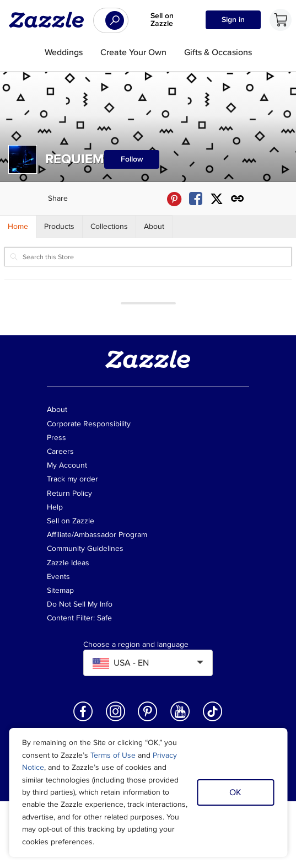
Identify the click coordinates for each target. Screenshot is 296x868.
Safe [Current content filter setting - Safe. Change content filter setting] (104, 618)
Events (58, 577)
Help (55, 507)
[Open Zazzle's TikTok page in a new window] (213, 720)
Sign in (233, 20)
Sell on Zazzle (162, 20)
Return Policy (69, 493)
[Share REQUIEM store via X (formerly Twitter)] (217, 199)
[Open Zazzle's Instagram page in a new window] (116, 720)
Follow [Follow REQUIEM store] (132, 159)
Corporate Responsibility (89, 424)
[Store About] (154, 227)
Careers (60, 451)
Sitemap (60, 590)
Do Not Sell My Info (80, 604)
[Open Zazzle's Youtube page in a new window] (180, 720)
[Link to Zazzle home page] (50, 20)
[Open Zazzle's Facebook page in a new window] (83, 720)
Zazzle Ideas (68, 563)
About (57, 409)
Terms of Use (113, 755)
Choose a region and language (136, 645)
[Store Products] (60, 227)
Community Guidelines (85, 548)
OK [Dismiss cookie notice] (235, 792)
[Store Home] (18, 227)
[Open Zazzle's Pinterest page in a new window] (148, 720)
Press (56, 438)
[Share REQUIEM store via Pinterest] (174, 199)
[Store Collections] (109, 227)
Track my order (72, 479)
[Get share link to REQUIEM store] (238, 199)
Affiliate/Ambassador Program (97, 535)
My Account (67, 465)
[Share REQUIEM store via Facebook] (196, 199)
